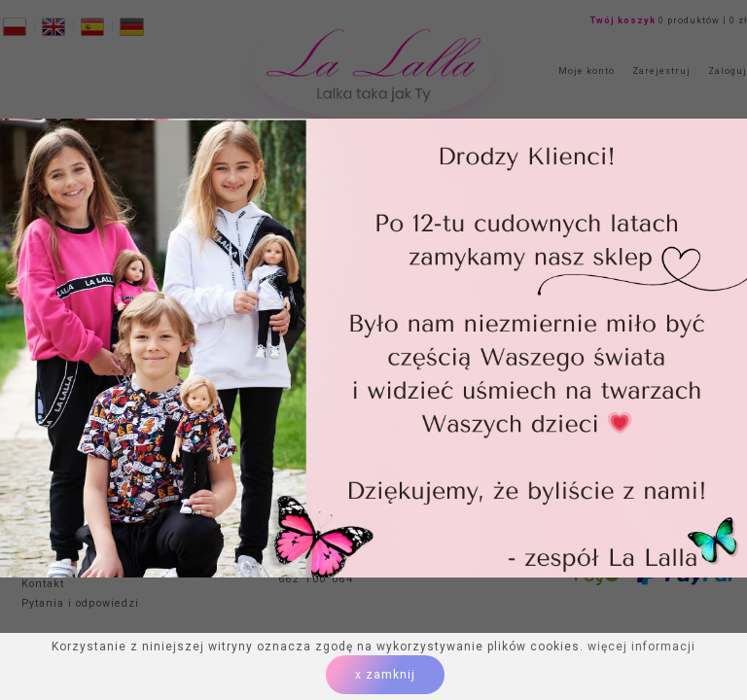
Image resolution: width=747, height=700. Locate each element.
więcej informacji (641, 647)
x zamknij (385, 675)
